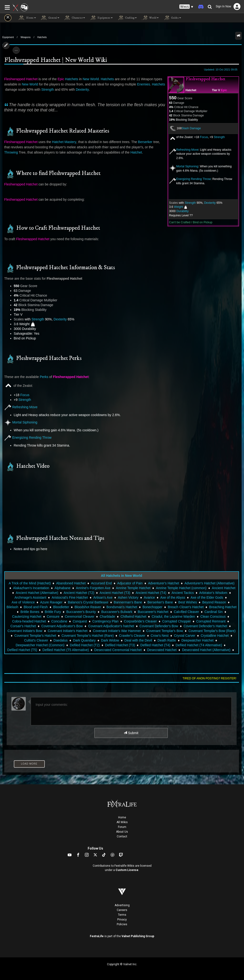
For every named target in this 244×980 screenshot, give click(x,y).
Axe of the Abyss (173, 597)
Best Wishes (188, 602)
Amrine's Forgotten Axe (93, 588)
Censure (53, 617)
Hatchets (42, 37)
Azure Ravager (51, 602)
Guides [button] (172, 18)
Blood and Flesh (36, 607)
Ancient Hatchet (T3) (115, 593)
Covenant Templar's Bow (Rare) (212, 631)
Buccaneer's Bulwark (117, 612)
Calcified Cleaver (186, 612)
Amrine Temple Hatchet (133, 588)
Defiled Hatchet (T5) (22, 650)
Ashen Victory (128, 597)
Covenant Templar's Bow (165, 631)
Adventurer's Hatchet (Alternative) (209, 583)
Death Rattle (167, 640)
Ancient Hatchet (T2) (79, 593)
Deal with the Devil (138, 640)
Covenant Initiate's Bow (25, 631)
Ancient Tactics (183, 593)
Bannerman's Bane (128, 602)
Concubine (59, 621)
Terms (122, 915)
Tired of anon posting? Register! (209, 678)
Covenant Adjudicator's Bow (62, 626)
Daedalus (61, 640)
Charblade (107, 617)
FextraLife (97, 936)
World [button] (150, 18)
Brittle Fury (53, 612)
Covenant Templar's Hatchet (35, 636)
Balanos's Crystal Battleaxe (88, 602)
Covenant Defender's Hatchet (205, 626)
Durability (182, 211)
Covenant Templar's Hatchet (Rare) (88, 636)
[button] (186, 7)
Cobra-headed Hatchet (29, 621)
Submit (131, 733)
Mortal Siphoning (187, 166)
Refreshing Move (187, 150)
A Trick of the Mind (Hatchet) (30, 583)
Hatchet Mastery (64, 142)
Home (122, 817)
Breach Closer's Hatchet (186, 607)
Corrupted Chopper (177, 621)
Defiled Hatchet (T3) (120, 645)
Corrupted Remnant (211, 621)
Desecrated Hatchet (162, 650)
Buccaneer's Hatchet (153, 612)
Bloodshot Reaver (88, 607)
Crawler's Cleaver (132, 636)
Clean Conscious (213, 617)
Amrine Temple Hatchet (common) (181, 588)
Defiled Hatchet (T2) (85, 645)
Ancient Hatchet (224, 588)
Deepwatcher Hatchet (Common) (40, 645)
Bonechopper (152, 607)
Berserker (145, 142)
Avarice (149, 597)
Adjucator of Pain (130, 583)
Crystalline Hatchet (215, 636)
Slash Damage (191, 128)
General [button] (50, 18)
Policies (122, 924)
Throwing (11, 152)
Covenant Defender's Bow (159, 626)
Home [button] (27, 18)
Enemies (143, 84)
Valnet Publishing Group (138, 936)
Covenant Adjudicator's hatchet (111, 626)
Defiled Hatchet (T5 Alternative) (66, 650)
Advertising (122, 905)
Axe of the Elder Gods (207, 597)
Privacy (122, 920)
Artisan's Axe (103, 597)
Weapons (25, 37)
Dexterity (210, 203)
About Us (122, 832)
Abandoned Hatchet (71, 583)
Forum (122, 827)
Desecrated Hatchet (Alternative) (206, 650)
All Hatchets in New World (121, 576)
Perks (44, 377)
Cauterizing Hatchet (27, 617)
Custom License (127, 870)
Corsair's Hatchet (23, 626)
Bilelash (12, 607)
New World (91, 79)
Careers (122, 910)
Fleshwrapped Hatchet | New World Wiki (56, 60)
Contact (122, 836)
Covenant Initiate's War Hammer (117, 631)
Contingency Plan (106, 621)
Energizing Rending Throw (194, 179)
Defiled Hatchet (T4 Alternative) (199, 645)
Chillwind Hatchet (133, 617)
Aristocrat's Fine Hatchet (70, 597)
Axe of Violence (23, 602)
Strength (219, 137)
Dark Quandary (84, 640)
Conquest (80, 621)
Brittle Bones (30, 612)
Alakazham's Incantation (31, 588)
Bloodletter (61, 607)
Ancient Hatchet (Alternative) (37, 593)
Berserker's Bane (160, 602)
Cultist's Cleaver (36, 640)
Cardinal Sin (213, 612)
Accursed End (101, 583)
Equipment (8, 37)
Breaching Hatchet (223, 607)
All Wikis (122, 822)
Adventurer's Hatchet (163, 583)
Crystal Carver (185, 636)
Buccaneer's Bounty (81, 612)
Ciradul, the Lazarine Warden (173, 617)
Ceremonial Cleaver (80, 617)
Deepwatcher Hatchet (197, 640)
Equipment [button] (101, 18)
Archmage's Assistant (30, 597)
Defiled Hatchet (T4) (155, 645)
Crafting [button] (127, 18)
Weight (178, 207)
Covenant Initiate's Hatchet (68, 631)
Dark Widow (110, 640)
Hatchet (191, 90)
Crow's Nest (160, 636)
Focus (204, 137)
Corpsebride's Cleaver (140, 621)
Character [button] (75, 18)
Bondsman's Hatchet (122, 607)
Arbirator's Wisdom (213, 593)
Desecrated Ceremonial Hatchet (118, 650)
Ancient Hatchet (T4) (151, 593)
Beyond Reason (214, 602)
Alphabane (63, 588)
